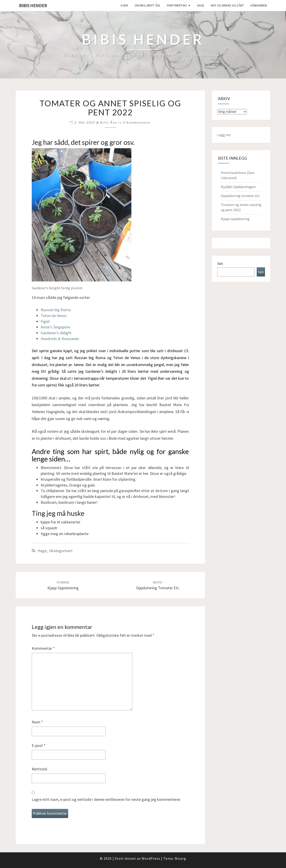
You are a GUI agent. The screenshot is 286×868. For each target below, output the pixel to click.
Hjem (124, 5)
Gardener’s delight (56, 333)
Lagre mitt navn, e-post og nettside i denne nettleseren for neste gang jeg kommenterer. (106, 799)
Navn (37, 722)
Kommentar (43, 648)
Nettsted (39, 769)
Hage (201, 5)
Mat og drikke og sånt (227, 5)
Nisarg (180, 858)
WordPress (151, 858)
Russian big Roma (56, 310)
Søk (220, 264)
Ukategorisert (61, 551)
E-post (39, 745)
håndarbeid (259, 5)
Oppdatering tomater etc (240, 196)
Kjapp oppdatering (235, 219)
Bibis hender (33, 5)
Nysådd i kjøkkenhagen (238, 187)
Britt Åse (109, 122)
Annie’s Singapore (55, 327)
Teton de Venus (54, 316)
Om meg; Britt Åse (147, 5)
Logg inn (224, 135)
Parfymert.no (177, 5)
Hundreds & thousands (60, 339)
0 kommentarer (137, 122)
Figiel (45, 321)
